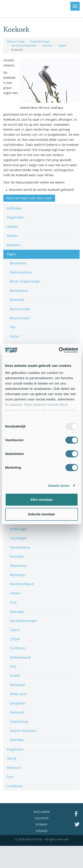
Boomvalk (17, 300)
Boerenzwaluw (21, 272)
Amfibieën (14, 208)
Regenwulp (18, 565)
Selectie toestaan (41, 514)
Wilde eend (18, 694)
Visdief (15, 676)
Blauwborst (18, 263)
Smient (15, 593)
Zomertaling (19, 722)
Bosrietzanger (20, 309)
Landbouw (14, 786)
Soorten (47, 45)
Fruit (10, 777)
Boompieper (19, 291)
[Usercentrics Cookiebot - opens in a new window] (59, 350)
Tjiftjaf (15, 639)
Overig (12, 758)
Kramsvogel (19, 529)
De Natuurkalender (24, 45)
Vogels (62, 45)
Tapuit (15, 630)
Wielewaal (17, 685)
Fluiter (15, 336)
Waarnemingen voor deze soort (29, 198)
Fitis (13, 327)
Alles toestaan (42, 500)
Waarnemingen (40, 41)
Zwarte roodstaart (23, 731)
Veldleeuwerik (20, 657)
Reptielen (14, 245)
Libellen (13, 227)
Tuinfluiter (18, 648)
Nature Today (16, 41)
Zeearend (17, 712)
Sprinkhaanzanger (24, 621)
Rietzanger (18, 575)
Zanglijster (18, 703)
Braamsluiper (20, 318)
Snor (13, 602)
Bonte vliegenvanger (25, 281)
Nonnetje (17, 556)
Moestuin (14, 768)
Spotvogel (17, 612)
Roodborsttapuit (22, 584)
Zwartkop (17, 740)
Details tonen (59, 486)
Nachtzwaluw (20, 547)
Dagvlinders (15, 217)
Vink (13, 666)
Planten (12, 236)
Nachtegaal (18, 538)
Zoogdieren (15, 749)
